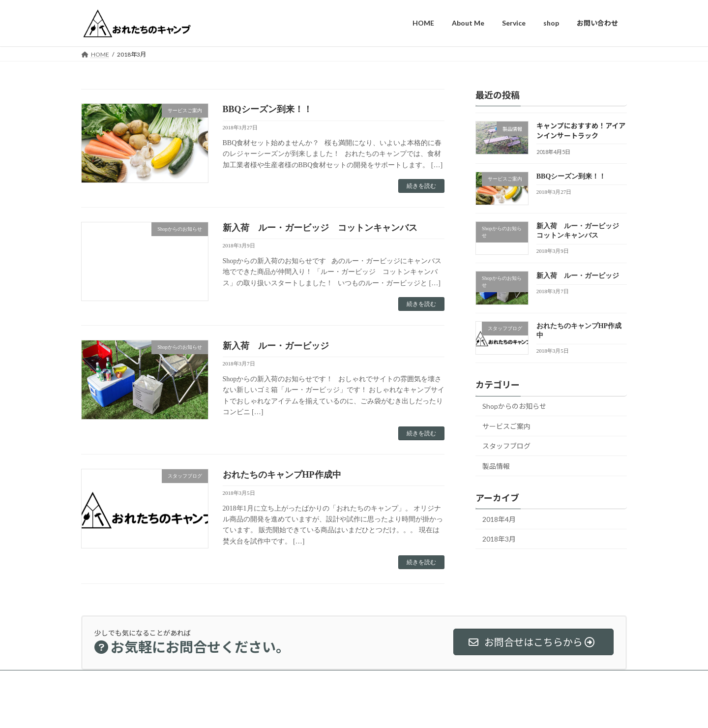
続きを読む (421, 186)
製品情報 (496, 466)
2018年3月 (499, 539)
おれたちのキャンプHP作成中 (282, 475)
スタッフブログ (506, 446)
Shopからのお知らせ (514, 406)
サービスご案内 (506, 426)
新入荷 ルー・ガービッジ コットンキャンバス (320, 228)
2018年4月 (499, 519)
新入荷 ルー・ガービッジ (276, 346)
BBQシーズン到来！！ (267, 109)
